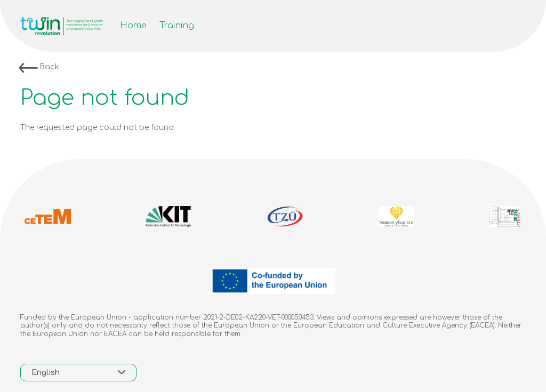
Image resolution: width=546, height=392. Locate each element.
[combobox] (78, 373)
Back (39, 68)
